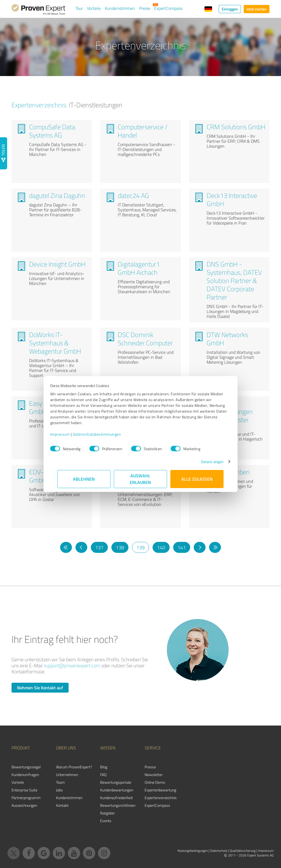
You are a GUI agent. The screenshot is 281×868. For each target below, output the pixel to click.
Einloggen (230, 9)
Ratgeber (108, 813)
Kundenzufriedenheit (116, 798)
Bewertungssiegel (26, 767)
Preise (145, 8)
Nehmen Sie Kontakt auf (40, 688)
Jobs (59, 790)
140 (161, 547)
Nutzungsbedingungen (193, 851)
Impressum (67, 434)
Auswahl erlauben (141, 479)
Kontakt (62, 805)
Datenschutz (219, 851)
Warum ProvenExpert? (74, 767)
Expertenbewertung (160, 790)
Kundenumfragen (25, 775)
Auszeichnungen (24, 805)
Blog (104, 767)
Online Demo (155, 782)
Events (106, 821)
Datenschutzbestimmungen (104, 434)
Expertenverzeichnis (161, 798)
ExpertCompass (168, 8)
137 (99, 547)
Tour (79, 8)
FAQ (103, 775)
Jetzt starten (257, 9)
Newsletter (154, 775)
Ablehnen (84, 479)
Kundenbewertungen (117, 790)
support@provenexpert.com (72, 665)
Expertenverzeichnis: (40, 105)
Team (60, 782)
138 (120, 547)
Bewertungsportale (116, 782)
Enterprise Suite (24, 790)
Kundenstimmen (120, 8)
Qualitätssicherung (243, 851)
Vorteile (94, 8)
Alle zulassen (197, 479)
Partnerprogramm (26, 798)
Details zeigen (205, 462)
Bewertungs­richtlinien (118, 805)
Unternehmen (67, 775)
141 (182, 547)
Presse (150, 767)
